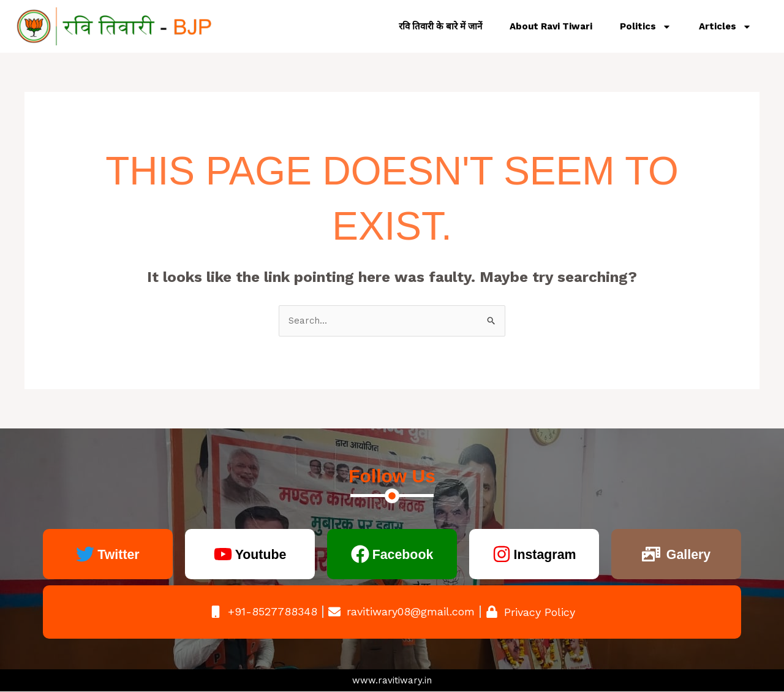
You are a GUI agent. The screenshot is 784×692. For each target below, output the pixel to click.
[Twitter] (83, 555)
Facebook (402, 554)
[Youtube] (219, 555)
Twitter (119, 554)
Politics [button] (646, 27)
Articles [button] (725, 27)
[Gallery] (648, 555)
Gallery (688, 554)
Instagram (545, 554)
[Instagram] (497, 555)
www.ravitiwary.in (392, 681)
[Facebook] (356, 555)
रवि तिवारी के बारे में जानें (440, 26)
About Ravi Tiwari (551, 26)
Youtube (260, 554)
